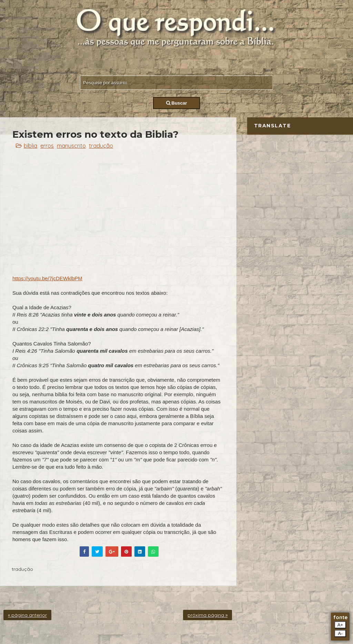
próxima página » (208, 615)
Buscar (177, 103)
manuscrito (71, 146)
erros (47, 146)
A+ (340, 625)
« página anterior (27, 615)
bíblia (31, 146)
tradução (101, 146)
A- (340, 633)
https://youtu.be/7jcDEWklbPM (47, 278)
